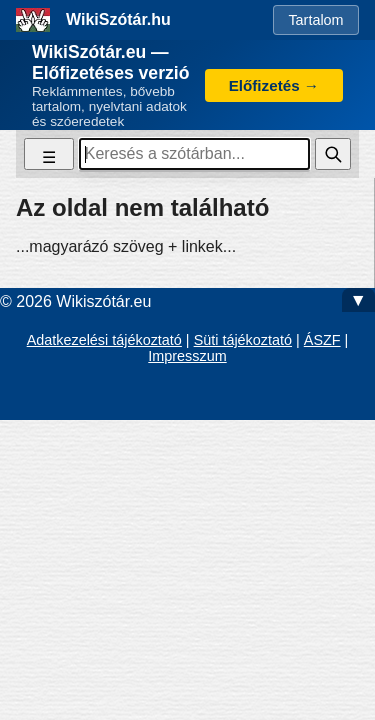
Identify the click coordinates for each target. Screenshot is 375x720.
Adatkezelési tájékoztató (104, 340)
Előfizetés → (274, 85)
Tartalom (315, 20)
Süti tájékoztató (243, 340)
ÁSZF (322, 340)
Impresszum (187, 356)
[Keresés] (333, 154)
